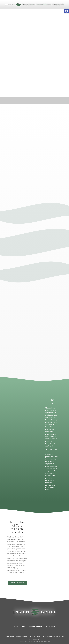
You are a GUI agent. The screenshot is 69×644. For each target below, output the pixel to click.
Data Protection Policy (52, 637)
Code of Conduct (9, 637)
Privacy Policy (41, 637)
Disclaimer (32, 637)
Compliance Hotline (22, 637)
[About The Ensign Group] (17, 583)
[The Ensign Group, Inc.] (18, 4)
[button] (67, 11)
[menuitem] (24, 4)
